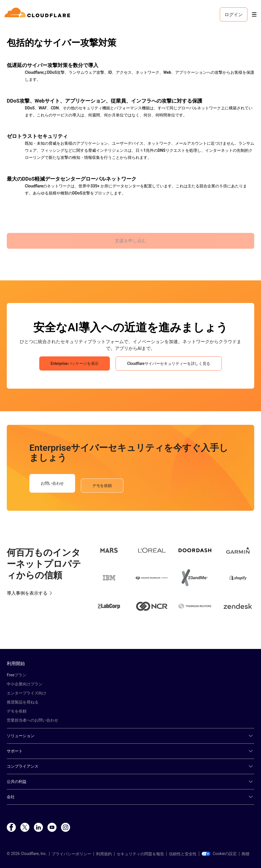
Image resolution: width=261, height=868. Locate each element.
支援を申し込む (130, 241)
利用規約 (104, 854)
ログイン (234, 14)
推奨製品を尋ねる (23, 702)
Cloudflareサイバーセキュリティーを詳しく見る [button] (169, 363)
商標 (245, 854)
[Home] (38, 14)
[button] (109, 551)
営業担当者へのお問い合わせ (32, 720)
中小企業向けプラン (25, 684)
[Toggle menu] (254, 15)
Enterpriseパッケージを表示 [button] (75, 363)
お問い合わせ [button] (52, 483)
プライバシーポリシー (71, 854)
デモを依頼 (17, 711)
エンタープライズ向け (27, 693)
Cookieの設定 (219, 854)
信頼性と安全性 (183, 854)
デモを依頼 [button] (102, 486)
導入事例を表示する (27, 593)
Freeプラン (17, 675)
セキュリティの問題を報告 (140, 854)
